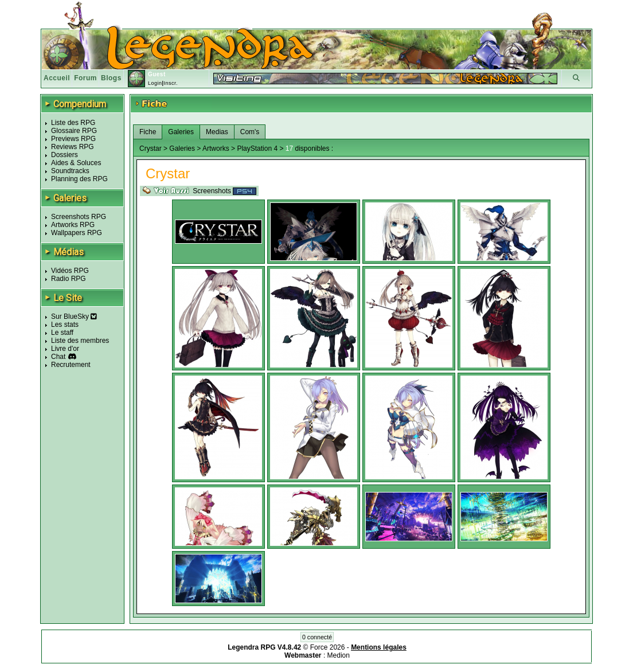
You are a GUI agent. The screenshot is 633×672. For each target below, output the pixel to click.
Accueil (57, 78)
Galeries (181, 132)
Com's (250, 132)
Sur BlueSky (74, 317)
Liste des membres (80, 341)
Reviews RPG (73, 147)
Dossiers (65, 155)
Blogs (111, 78)
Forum (85, 78)
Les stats (65, 325)
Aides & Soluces (76, 163)
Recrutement (71, 365)
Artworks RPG (73, 225)
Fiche (148, 132)
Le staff (62, 333)
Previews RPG (73, 139)
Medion (339, 655)
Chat (58, 357)
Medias (217, 132)
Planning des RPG (79, 179)
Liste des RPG (73, 123)
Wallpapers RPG (77, 233)
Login (155, 83)
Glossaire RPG (74, 131)
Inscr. (171, 83)
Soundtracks (70, 171)
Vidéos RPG (70, 271)
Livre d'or (65, 349)
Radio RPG (69, 279)
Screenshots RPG (79, 217)
